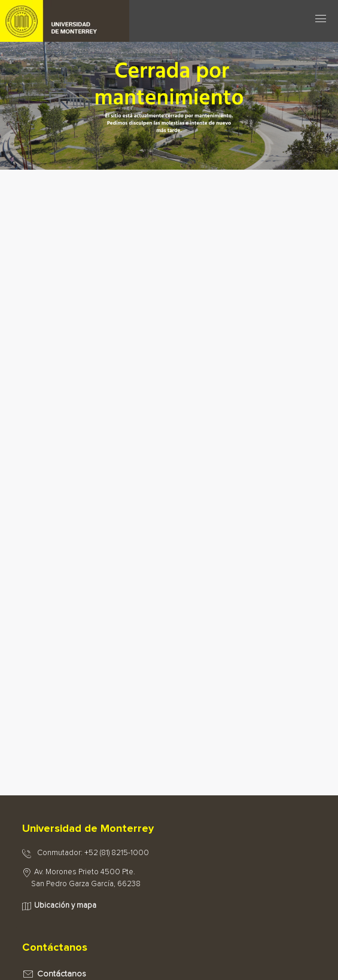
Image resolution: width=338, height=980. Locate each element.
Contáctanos (62, 974)
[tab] (169, 829)
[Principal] (85, 18)
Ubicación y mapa (65, 906)
